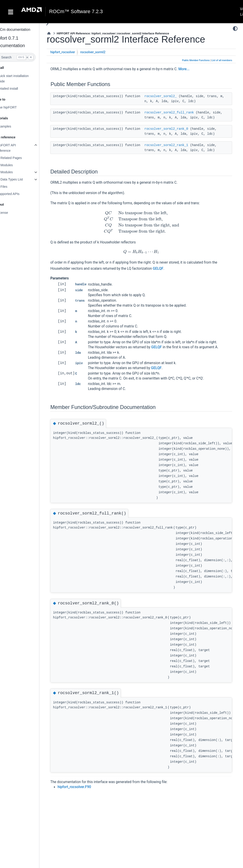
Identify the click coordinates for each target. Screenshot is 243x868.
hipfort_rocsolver (72, 52)
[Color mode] (235, 29)
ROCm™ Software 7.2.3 (76, 12)
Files (13, 187)
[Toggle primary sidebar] (56, 24)
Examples (13, 126)
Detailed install (17, 89)
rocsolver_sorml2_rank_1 (175, 150)
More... (193, 69)
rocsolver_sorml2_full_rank (178, 113)
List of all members (222, 60)
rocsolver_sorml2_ (170, 96)
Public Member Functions (196, 60)
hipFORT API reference (15, 148)
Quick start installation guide (22, 79)
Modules (16, 165)
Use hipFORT (16, 107)
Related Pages (20, 158)
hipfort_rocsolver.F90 (83, 792)
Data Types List (21, 179)
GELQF (167, 274)
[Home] (58, 33)
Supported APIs (17, 194)
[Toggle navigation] (11, 12)
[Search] (24, 57)
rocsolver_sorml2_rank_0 (175, 134)
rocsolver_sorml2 (102, 52)
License (12, 213)
